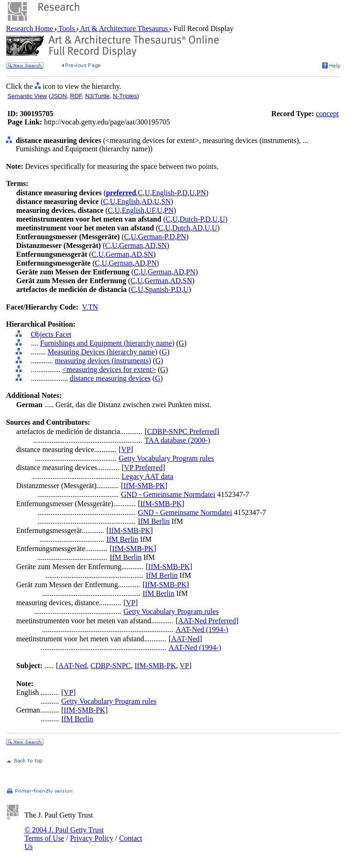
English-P (166, 193)
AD (147, 201)
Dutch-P (191, 219)
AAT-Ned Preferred (207, 621)
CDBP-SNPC (111, 666)
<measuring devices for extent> (109, 369)
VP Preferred (143, 468)
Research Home (31, 28)
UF (150, 210)
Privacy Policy (92, 838)
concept (327, 114)
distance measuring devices (110, 378)
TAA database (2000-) (177, 440)
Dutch (181, 228)
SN (166, 201)
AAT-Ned (185, 639)
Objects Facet (51, 334)
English (128, 201)
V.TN (90, 307)
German (131, 245)
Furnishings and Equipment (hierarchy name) (107, 343)
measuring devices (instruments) (103, 361)
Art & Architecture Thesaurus (124, 28)
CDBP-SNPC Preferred (182, 431)
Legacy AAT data (147, 476)
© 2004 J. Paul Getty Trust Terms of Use (64, 834)
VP (126, 449)
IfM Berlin (154, 521)
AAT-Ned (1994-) (202, 629)
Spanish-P (160, 289)
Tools (67, 28)
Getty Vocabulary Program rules (166, 458)
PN (201, 193)
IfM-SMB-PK (144, 486)
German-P (153, 237)
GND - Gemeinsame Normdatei (168, 494)
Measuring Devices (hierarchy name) (103, 352)
